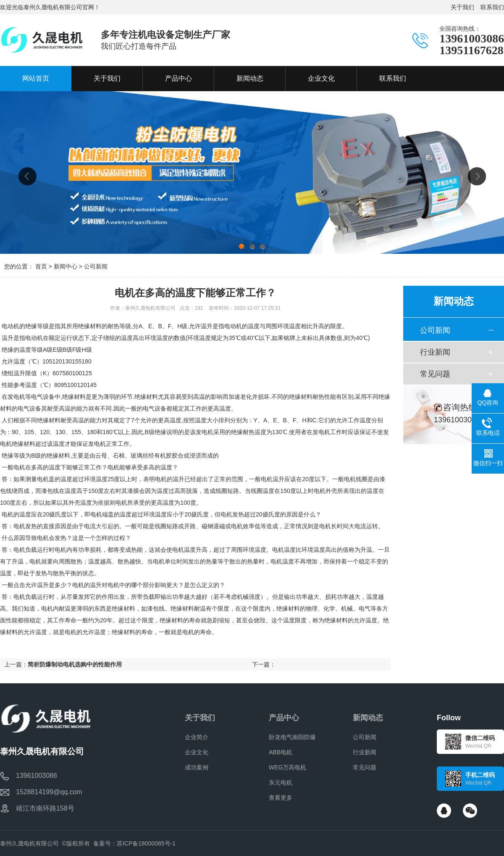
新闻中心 (66, 266)
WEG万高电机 (287, 767)
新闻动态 (368, 718)
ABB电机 (281, 752)
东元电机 (281, 782)
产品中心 (284, 718)
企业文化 (197, 752)
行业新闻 (435, 352)
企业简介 (197, 737)
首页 (41, 266)
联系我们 (492, 7)
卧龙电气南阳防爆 (292, 737)
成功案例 (197, 767)
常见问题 (435, 374)
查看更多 (281, 798)
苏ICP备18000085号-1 (146, 843)
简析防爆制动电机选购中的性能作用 (75, 664)
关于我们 (462, 7)
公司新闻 (96, 266)
